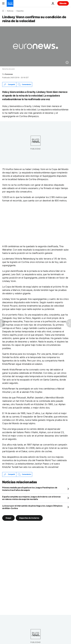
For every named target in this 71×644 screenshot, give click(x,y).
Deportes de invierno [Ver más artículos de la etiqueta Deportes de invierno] (29, 518)
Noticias (10, 11)
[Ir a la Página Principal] (10, 3)
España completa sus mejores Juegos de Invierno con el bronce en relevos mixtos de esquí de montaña (31, 498)
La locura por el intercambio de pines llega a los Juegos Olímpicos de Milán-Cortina (32, 507)
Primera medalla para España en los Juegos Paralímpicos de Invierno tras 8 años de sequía (30, 489)
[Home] (3, 11)
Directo (63, 3)
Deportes (20, 11)
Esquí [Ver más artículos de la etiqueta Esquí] (8, 518)
